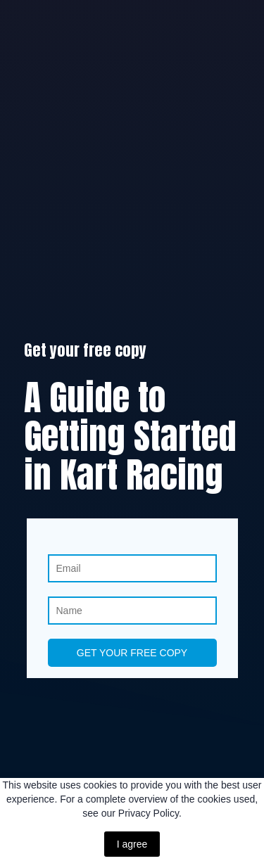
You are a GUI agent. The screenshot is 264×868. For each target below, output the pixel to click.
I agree (132, 844)
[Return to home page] (132, 767)
